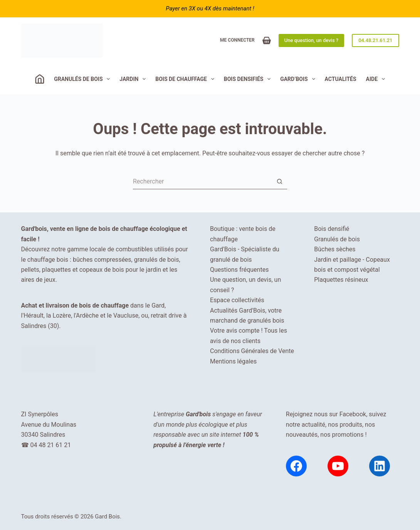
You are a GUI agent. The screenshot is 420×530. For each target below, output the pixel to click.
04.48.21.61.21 (375, 40)
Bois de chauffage (186, 79)
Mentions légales (233, 361)
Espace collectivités (237, 300)
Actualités (341, 79)
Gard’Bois (299, 79)
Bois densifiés (249, 79)
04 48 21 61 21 (50, 445)
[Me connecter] (237, 40)
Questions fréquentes (239, 270)
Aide (377, 79)
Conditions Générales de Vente (252, 351)
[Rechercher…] (202, 182)
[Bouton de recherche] (279, 182)
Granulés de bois (83, 79)
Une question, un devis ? (311, 40)
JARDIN (134, 79)
